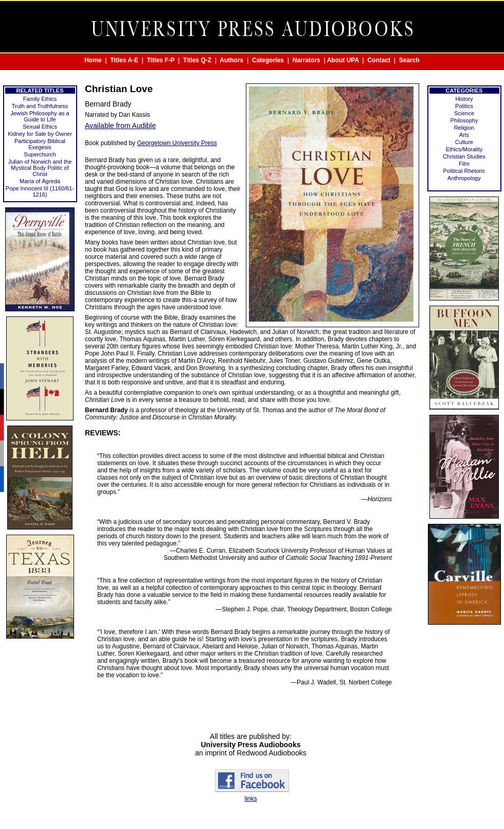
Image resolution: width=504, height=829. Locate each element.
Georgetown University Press (177, 143)
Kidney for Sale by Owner (40, 134)
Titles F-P (161, 60)
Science (464, 113)
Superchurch (40, 154)
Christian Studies (464, 156)
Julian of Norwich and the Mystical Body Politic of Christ (40, 168)
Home (93, 60)
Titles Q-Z (197, 60)
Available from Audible (120, 126)
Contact (379, 60)
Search (409, 60)
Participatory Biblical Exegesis (40, 144)
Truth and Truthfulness (40, 106)
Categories (268, 60)
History (464, 99)
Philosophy (464, 120)
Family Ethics (40, 99)
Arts (464, 135)
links (250, 799)
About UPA (343, 60)
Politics (464, 106)
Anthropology (464, 178)
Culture (464, 142)
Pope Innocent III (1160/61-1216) (40, 191)
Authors (231, 60)
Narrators (307, 60)
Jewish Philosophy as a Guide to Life (40, 116)
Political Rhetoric (464, 171)
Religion (464, 128)
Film (464, 164)
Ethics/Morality (464, 149)
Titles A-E (124, 60)
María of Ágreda (40, 181)
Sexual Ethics (40, 127)
